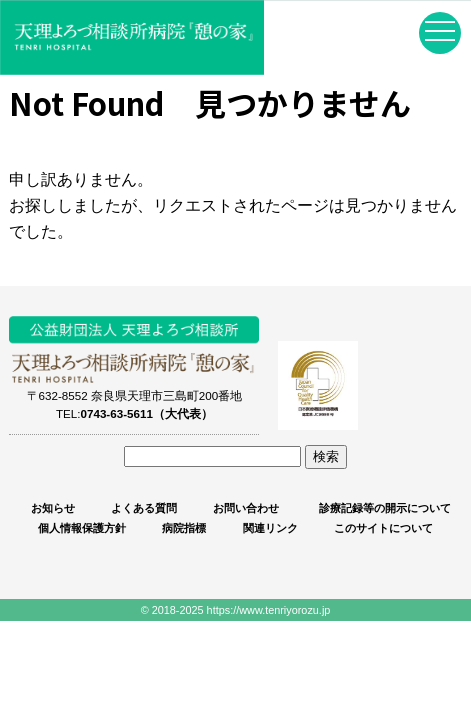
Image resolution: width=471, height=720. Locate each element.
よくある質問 (144, 508)
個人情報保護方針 (82, 528)
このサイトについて (383, 528)
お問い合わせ (246, 508)
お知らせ (53, 508)
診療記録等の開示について (383, 508)
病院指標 (184, 528)
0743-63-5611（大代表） (146, 413)
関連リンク (270, 528)
